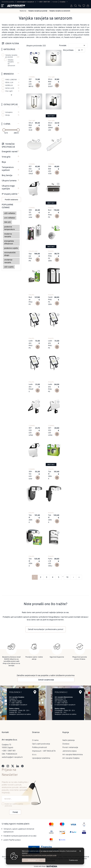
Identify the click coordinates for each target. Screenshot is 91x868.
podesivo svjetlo (11, 248)
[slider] (4, 130)
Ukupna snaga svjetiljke (8, 187)
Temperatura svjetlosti (8, 169)
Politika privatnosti (39, 747)
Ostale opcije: (11, 104)
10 (67, 577)
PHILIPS (51, 208)
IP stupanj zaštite (10, 194)
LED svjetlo (9, 267)
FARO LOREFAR (12, 80)
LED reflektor (10, 213)
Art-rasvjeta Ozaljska (71, 758)
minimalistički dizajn (10, 254)
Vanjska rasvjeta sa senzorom (11, 63)
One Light (12, 91)
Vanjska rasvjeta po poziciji (12, 56)
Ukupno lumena (9, 181)
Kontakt (55, 2)
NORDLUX (12, 85)
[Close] (34, 860)
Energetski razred (10, 151)
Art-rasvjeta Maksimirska (73, 754)
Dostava (66, 744)
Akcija (12, 115)
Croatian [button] (63, 2)
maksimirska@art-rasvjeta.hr (66, 705)
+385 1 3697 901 (44, 2)
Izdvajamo (12, 112)
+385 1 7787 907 (62, 703)
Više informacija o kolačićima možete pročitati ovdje (39, 855)
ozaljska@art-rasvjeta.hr (19, 705)
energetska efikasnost (9, 242)
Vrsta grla (6, 157)
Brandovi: (9, 74)
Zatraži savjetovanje (46, 680)
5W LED (8, 222)
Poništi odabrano (11, 200)
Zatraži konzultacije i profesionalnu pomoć (46, 629)
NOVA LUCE (12, 88)
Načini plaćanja (68, 740)
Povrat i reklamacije (70, 747)
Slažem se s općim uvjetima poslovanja (14, 805)
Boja (4, 162)
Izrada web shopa (40, 866)
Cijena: (7, 124)
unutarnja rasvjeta (8, 261)
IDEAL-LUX (12, 82)
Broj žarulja (7, 175)
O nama (35, 740)
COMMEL (32, 77)
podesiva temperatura (9, 228)
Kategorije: (9, 49)
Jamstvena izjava (69, 751)
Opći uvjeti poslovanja (41, 744)
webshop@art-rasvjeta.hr (26, 2)
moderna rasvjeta (8, 235)
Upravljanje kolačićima (41, 758)
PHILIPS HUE (33, 251)
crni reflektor (10, 218)
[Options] (73, 860)
